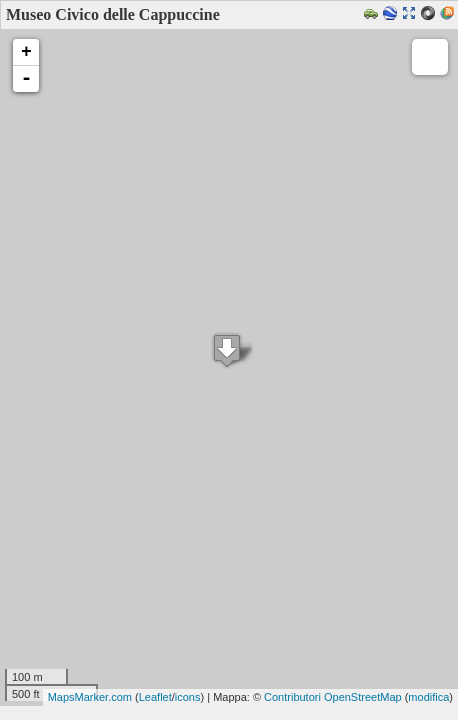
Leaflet (155, 697)
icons (188, 697)
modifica (428, 697)
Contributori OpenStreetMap (333, 697)
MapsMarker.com (90, 697)
